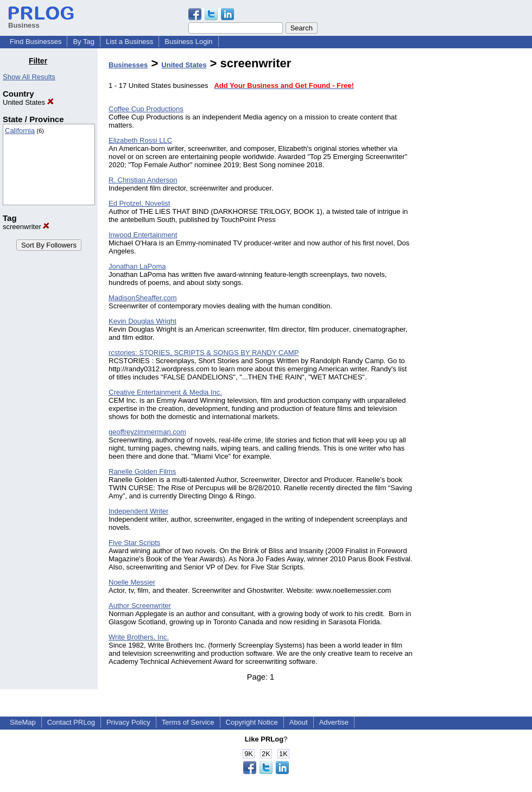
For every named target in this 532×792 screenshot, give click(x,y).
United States (28, 102)
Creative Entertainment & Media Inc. (165, 392)
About (299, 722)
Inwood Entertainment (143, 235)
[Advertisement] (477, 219)
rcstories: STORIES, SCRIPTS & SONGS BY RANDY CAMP (204, 353)
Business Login (188, 42)
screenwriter (26, 227)
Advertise (334, 722)
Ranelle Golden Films (142, 471)
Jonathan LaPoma (137, 266)
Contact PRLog (71, 722)
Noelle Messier (132, 582)
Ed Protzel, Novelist (139, 203)
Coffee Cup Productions (146, 109)
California (20, 131)
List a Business (129, 42)
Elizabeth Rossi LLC (140, 140)
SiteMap (23, 722)
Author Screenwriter (140, 606)
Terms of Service (188, 722)
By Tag (84, 42)
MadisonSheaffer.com (143, 298)
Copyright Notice (252, 722)
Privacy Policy (128, 722)
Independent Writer (138, 511)
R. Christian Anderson (143, 180)
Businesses (128, 65)
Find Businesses (36, 42)
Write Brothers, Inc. (139, 637)
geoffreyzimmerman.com (147, 432)
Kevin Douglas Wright (142, 321)
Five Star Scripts (134, 543)
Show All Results (29, 77)
